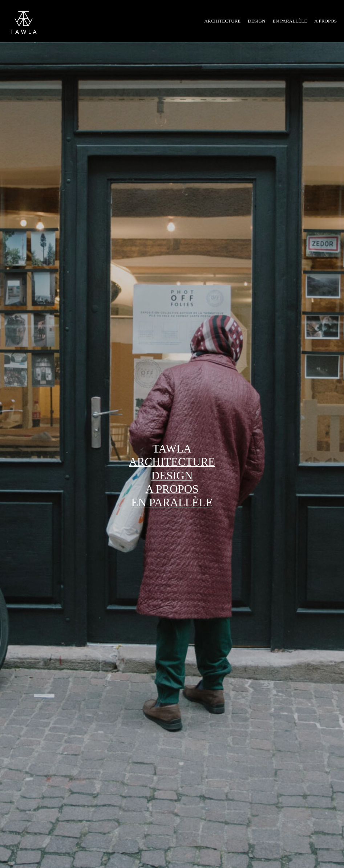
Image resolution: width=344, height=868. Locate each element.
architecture (172, 462)
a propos (172, 489)
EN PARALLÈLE (172, 502)
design (172, 476)
